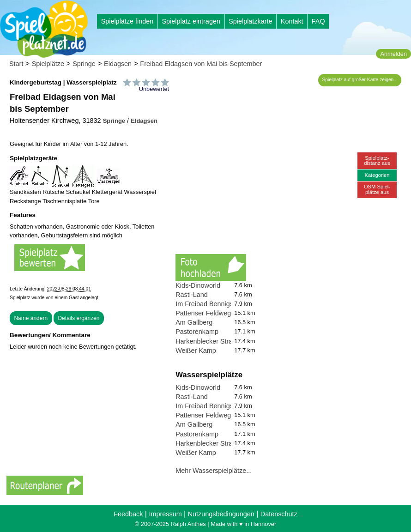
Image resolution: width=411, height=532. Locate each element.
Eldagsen (118, 64)
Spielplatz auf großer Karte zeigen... (360, 80)
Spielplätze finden (127, 21)
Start (16, 64)
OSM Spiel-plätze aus (377, 189)
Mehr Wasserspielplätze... (214, 471)
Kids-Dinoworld (198, 285)
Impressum (165, 514)
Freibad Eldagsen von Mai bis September (201, 64)
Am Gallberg (194, 322)
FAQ (318, 21)
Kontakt (292, 21)
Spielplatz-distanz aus (377, 160)
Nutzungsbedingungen (221, 514)
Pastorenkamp (197, 332)
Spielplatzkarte (250, 21)
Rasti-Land (192, 295)
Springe (84, 64)
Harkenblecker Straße (208, 341)
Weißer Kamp (196, 351)
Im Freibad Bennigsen (208, 304)
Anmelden (393, 54)
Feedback (128, 514)
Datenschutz (279, 514)
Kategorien (377, 175)
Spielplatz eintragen (191, 21)
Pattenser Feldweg (203, 313)
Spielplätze (48, 64)
